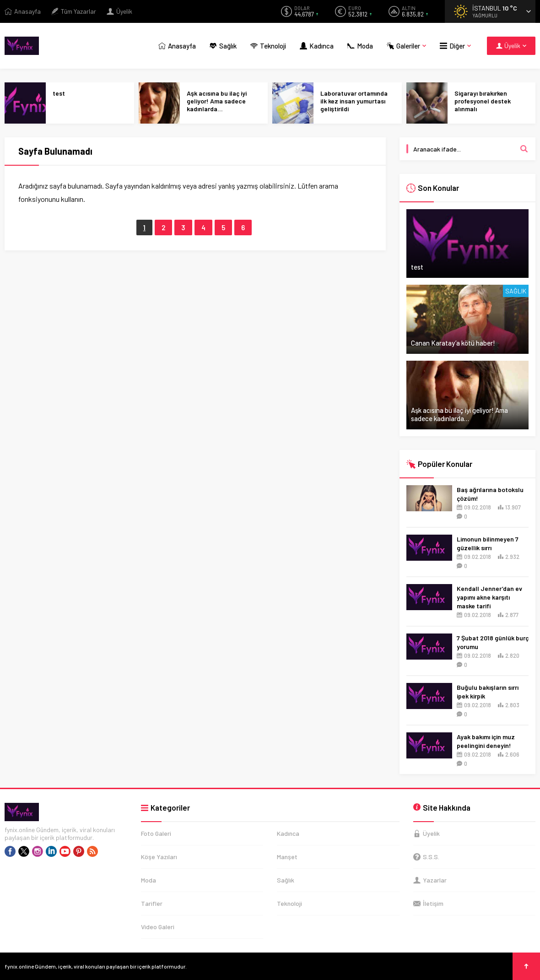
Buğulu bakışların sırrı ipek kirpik (488, 692)
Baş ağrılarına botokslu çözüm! (490, 494)
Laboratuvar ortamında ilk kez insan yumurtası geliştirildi (354, 101)
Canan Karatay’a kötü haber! (453, 343)
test (59, 93)
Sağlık (516, 291)
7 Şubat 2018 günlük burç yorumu (493, 642)
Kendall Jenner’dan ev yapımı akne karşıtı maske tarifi (489, 597)
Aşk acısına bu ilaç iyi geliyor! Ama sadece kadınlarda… (217, 101)
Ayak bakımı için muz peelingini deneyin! (486, 741)
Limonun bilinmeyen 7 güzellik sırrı (488, 543)
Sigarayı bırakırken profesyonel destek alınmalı (483, 101)
